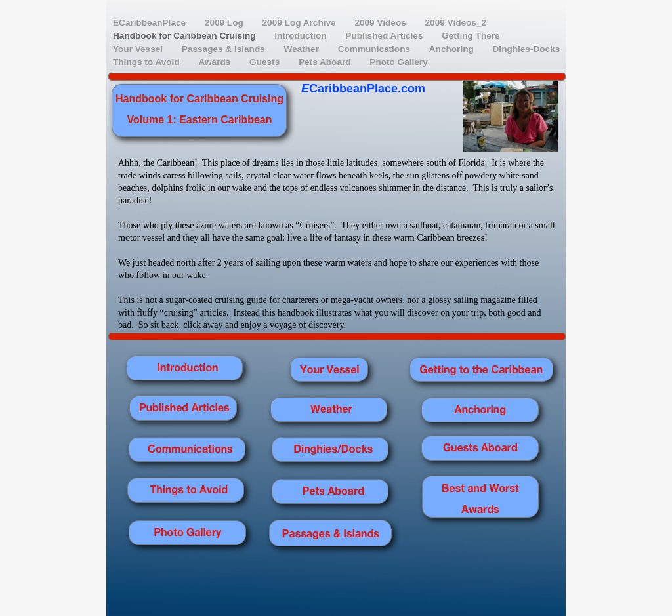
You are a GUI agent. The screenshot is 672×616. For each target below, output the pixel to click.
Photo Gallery (398, 62)
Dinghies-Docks (527, 49)
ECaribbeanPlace (151, 23)
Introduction (302, 36)
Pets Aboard (326, 62)
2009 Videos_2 (456, 23)
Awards (216, 62)
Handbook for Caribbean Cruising (185, 36)
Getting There (471, 36)
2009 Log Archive (301, 23)
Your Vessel (139, 49)
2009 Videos (381, 23)
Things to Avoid (147, 62)
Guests (266, 62)
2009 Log (225, 23)
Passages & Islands (225, 49)
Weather (303, 49)
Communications (375, 49)
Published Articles (385, 36)
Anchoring (453, 49)
